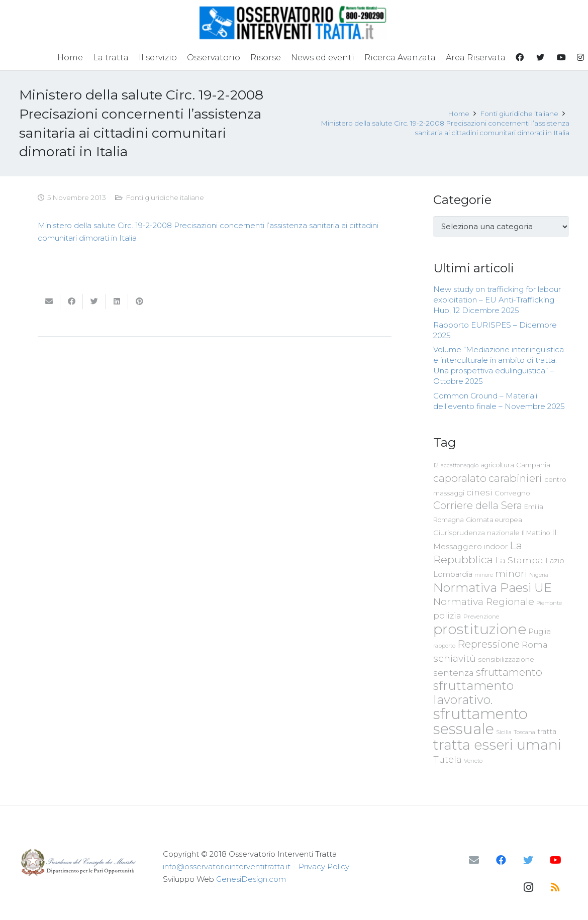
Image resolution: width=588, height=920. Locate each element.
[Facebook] (501, 860)
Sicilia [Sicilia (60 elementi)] (504, 732)
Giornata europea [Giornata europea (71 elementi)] (494, 520)
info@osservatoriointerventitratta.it (227, 866)
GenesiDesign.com (251, 879)
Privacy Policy (324, 866)
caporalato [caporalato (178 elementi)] (460, 478)
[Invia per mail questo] (49, 301)
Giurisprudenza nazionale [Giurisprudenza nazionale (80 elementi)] (476, 533)
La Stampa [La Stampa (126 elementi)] (519, 560)
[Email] (474, 860)
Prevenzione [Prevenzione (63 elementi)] (481, 617)
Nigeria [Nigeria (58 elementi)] (539, 575)
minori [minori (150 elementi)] (511, 574)
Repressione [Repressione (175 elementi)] (488, 644)
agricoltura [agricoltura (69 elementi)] (497, 465)
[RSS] (555, 887)
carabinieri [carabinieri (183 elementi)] (515, 478)
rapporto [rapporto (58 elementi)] (444, 646)
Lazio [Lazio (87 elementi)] (555, 561)
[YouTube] (555, 860)
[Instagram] (528, 887)
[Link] (294, 23)
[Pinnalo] (139, 301)
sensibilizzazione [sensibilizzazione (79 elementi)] (506, 659)
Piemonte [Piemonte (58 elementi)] (549, 603)
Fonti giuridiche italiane (165, 197)
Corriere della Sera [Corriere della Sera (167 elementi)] (478, 505)
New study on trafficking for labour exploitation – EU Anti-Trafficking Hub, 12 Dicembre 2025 (497, 300)
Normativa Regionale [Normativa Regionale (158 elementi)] (484, 601)
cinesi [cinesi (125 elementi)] (479, 492)
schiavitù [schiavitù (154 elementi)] (455, 658)
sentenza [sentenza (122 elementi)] (454, 673)
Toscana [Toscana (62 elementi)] (524, 732)
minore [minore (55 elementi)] (484, 575)
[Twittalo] (94, 301)
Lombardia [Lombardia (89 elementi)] (453, 574)
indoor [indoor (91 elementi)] (496, 547)
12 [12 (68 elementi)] (436, 465)
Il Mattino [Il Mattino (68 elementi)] (536, 533)
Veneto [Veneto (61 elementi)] (473, 761)
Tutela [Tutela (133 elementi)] (448, 759)
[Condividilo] (72, 301)
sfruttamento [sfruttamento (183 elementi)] (509, 672)
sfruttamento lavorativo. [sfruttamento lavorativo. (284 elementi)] (473, 693)
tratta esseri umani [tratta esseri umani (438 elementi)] (497, 745)
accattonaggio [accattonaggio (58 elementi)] (460, 465)
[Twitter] (528, 860)
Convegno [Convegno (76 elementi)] (512, 493)
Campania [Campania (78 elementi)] (533, 465)
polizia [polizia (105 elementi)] (447, 616)
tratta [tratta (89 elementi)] (547, 732)
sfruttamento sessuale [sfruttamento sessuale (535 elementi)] (480, 721)
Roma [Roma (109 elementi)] (535, 645)
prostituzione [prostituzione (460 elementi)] (480, 629)
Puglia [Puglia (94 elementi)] (540, 631)
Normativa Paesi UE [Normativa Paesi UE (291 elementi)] (493, 587)
